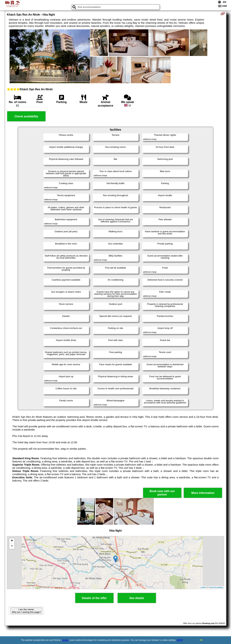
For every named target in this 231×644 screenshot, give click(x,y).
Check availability (26, 116)
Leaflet (203, 587)
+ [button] (12, 541)
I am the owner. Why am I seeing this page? (26, 611)
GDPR (180, 640)
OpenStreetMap (216, 587)
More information (203, 493)
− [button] (12, 546)
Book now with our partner (162, 493)
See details (137, 598)
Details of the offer (94, 598)
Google (65, 640)
